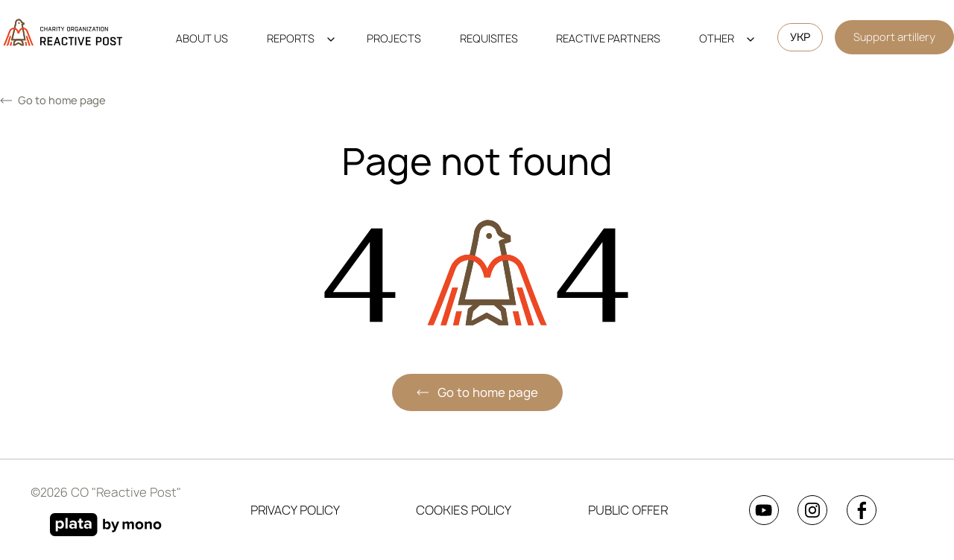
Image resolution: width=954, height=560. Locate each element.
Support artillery (894, 37)
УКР (800, 37)
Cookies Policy (464, 510)
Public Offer (628, 510)
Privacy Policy (295, 510)
